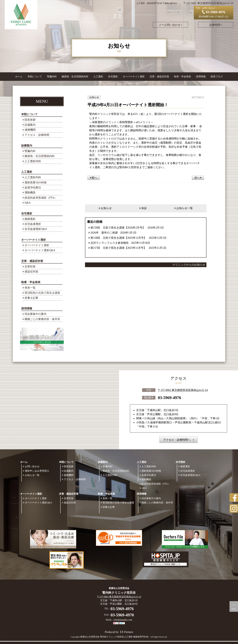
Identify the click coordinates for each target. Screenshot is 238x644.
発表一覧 (30, 288)
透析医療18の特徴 (36, 183)
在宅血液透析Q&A (36, 229)
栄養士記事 (31, 298)
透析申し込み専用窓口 (37, 471)
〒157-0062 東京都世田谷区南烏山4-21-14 (183, 390)
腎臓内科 (52, 77)
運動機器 (30, 193)
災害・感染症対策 (32, 261)
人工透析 (27, 172)
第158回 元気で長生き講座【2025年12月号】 (118, 238)
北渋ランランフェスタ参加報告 (110, 243)
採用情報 (27, 308)
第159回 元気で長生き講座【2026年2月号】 (118, 228)
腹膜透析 (30, 219)
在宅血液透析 (33, 224)
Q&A (28, 203)
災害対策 (30, 267)
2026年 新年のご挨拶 (104, 233)
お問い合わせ (32, 466)
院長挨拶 (30, 120)
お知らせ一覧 (185, 208)
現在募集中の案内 (36, 314)
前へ (94, 178)
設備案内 (30, 125)
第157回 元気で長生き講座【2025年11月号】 (118, 248)
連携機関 (30, 130)
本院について (29, 114)
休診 (144, 208)
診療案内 (27, 146)
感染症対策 (31, 272)
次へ (198, 178)
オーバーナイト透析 (34, 240)
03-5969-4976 (169, 398)
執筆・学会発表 (31, 282)
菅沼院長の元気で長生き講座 (42, 293)
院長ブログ (217, 77)
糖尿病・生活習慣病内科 (75, 77)
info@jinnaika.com (123, 620)
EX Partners (127, 632)
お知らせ (106, 208)
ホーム (19, 77)
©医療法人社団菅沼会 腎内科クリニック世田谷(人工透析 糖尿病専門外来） (115, 637)
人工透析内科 (33, 161)
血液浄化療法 (33, 188)
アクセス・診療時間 (37, 135)
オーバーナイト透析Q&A (40, 250)
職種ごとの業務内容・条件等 (42, 319)
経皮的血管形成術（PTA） (41, 198)
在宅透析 (27, 214)
